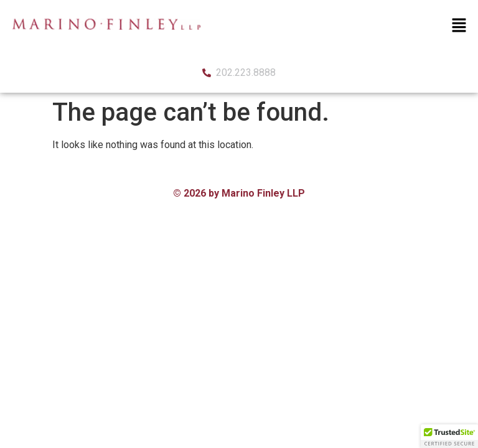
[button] (459, 26)
